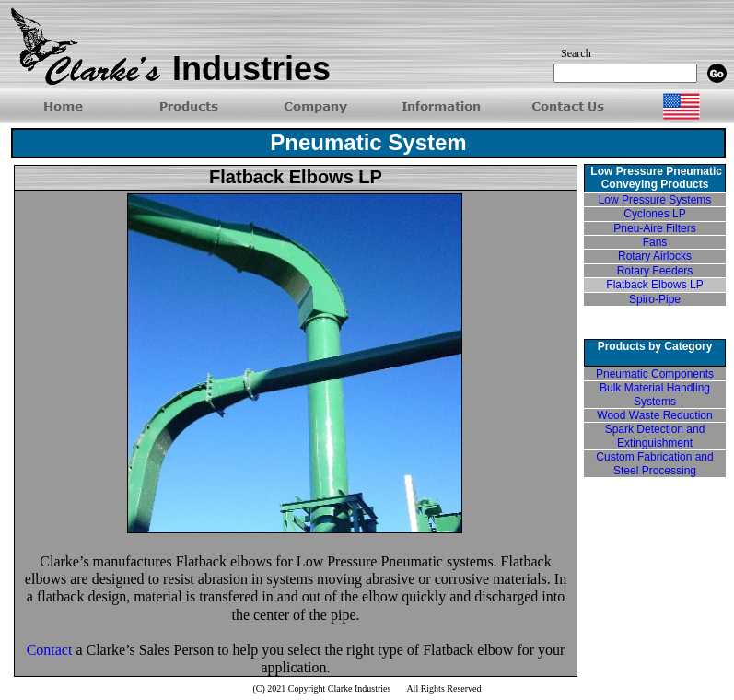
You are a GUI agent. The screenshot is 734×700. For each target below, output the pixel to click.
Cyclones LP (654, 214)
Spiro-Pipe (655, 299)
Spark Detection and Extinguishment (655, 436)
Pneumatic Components (655, 374)
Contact (50, 650)
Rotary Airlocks (655, 256)
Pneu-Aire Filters (654, 228)
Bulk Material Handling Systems (655, 394)
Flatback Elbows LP (654, 285)
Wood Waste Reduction (654, 415)
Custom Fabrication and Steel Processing (654, 463)
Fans (655, 242)
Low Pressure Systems (655, 200)
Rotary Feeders (655, 271)
